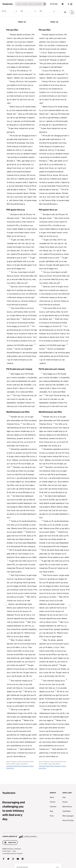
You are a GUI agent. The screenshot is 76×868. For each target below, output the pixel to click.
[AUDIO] (59, 12)
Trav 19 (9, 11)
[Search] (28, 4)
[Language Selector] (63, 4)
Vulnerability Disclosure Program (12, 853)
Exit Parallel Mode (72, 12)
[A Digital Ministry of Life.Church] (38, 836)
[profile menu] (70, 4)
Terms (14, 851)
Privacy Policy (7, 851)
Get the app (54, 4)
